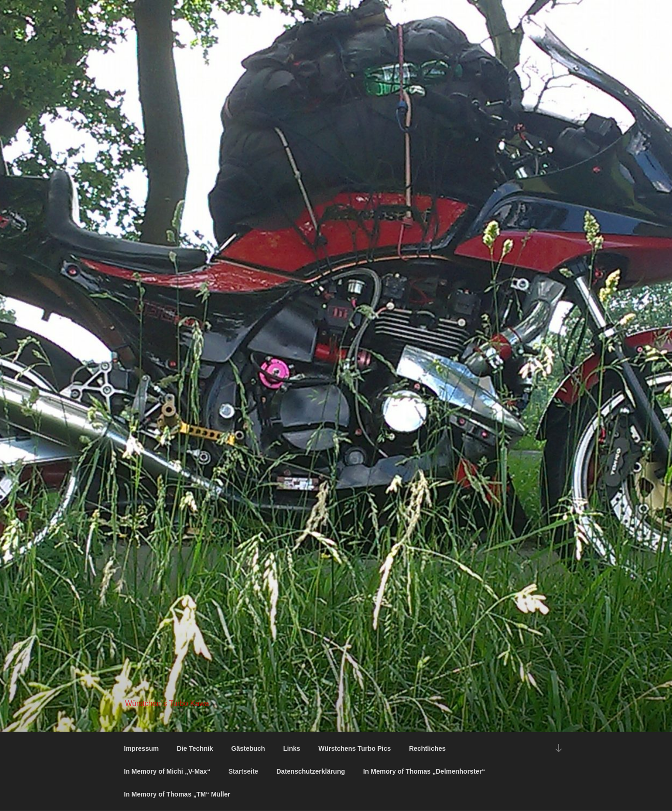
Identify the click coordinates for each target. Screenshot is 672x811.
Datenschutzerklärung (311, 771)
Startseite (244, 771)
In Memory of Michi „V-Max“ (167, 771)
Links (292, 748)
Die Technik (195, 748)
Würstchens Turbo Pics (354, 748)
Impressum (142, 748)
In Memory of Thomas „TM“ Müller (177, 794)
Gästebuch (248, 748)
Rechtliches (427, 748)
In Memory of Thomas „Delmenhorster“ (424, 771)
